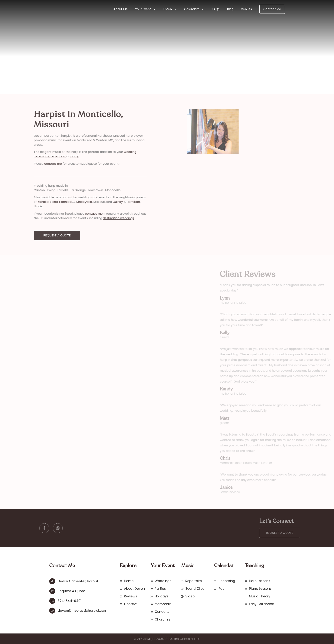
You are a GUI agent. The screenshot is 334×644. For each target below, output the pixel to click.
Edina (33, 202)
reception (36, 156)
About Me (120, 9)
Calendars (194, 9)
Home (79, 70)
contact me (32, 164)
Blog (230, 9)
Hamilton (112, 202)
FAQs (216, 9)
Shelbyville (63, 202)
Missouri (90, 70)
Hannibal (44, 202)
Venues (246, 9)
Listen (170, 9)
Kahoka (22, 202)
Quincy (96, 202)
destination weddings (97, 218)
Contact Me (272, 9)
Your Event (145, 9)
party (53, 156)
